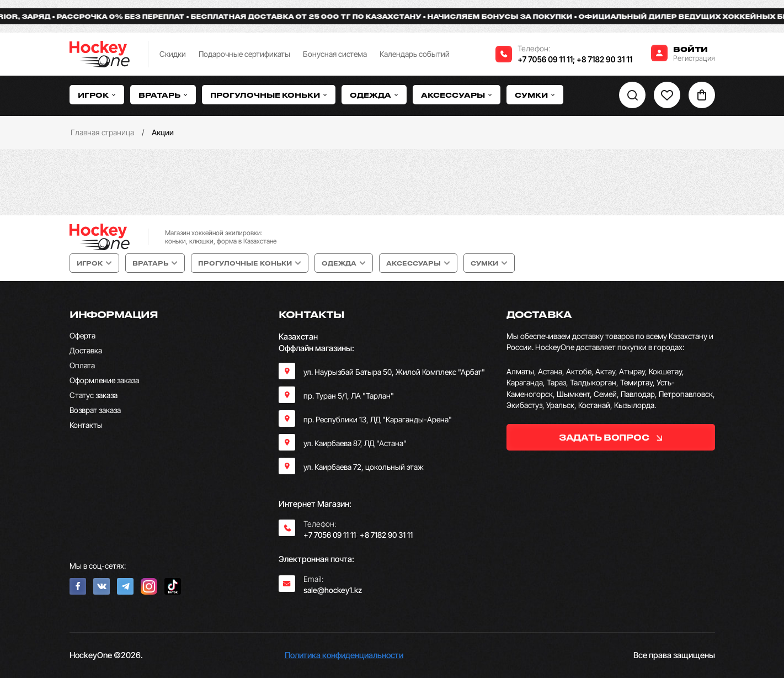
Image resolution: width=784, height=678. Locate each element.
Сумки (535, 95)
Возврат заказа (95, 410)
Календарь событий (415, 54)
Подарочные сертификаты (244, 54)
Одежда (374, 95)
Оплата (82, 365)
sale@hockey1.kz (333, 590)
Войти (690, 49)
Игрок (97, 95)
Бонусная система (335, 54)
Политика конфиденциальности (344, 655)
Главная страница (102, 132)
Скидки (173, 54)
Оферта (82, 335)
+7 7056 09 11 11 (545, 59)
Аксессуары (457, 95)
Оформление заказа (104, 380)
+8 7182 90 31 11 (604, 59)
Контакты (86, 425)
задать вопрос (610, 437)
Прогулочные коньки (269, 95)
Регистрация (694, 58)
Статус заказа (94, 395)
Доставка (86, 350)
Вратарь (163, 95)
